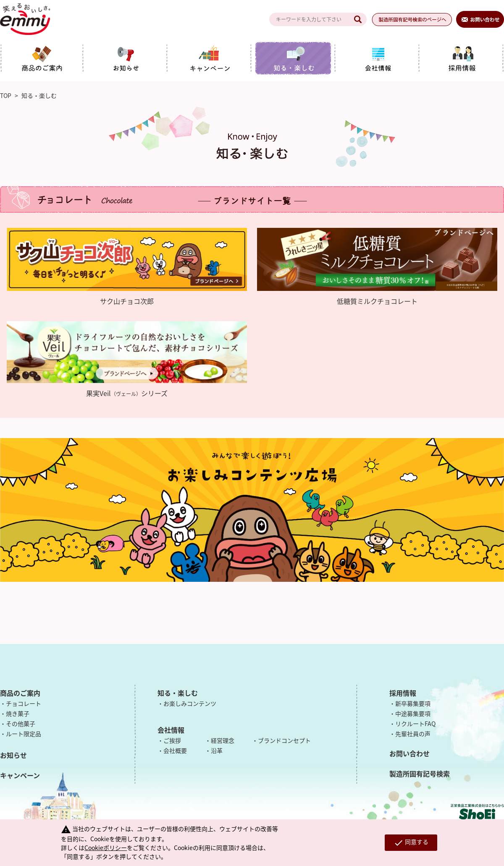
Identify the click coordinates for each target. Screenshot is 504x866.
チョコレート (24, 703)
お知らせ (13, 755)
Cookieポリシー (106, 848)
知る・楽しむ (178, 693)
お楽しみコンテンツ (190, 703)
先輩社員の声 (413, 734)
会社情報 (171, 730)
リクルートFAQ (415, 723)
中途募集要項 (413, 713)
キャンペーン (20, 775)
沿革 (217, 750)
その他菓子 (21, 723)
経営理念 (223, 740)
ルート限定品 (24, 734)
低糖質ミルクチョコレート (377, 301)
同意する (411, 842)
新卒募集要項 (413, 703)
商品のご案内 (20, 693)
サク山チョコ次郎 (127, 301)
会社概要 (175, 750)
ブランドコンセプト (284, 740)
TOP (6, 95)
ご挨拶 (172, 740)
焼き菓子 (18, 713)
